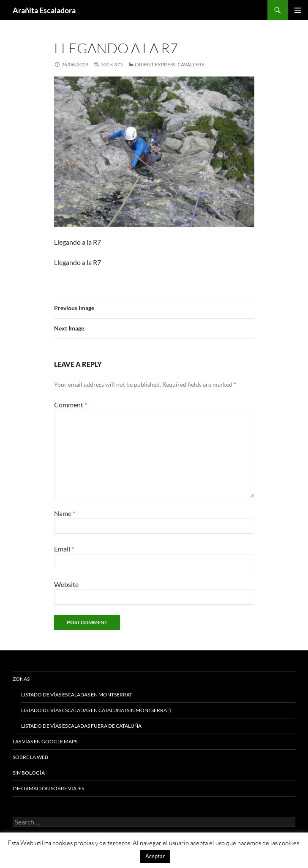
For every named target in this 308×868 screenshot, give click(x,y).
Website (66, 584)
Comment (71, 405)
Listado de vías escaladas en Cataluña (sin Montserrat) (96, 710)
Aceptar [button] (155, 856)
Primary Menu (298, 10)
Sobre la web (30, 757)
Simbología (29, 773)
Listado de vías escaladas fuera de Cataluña (81, 726)
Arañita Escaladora (44, 10)
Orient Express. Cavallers (169, 64)
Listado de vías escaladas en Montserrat (77, 695)
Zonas (21, 679)
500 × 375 (112, 64)
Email (64, 549)
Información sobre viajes (48, 788)
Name (65, 513)
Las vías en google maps (45, 741)
